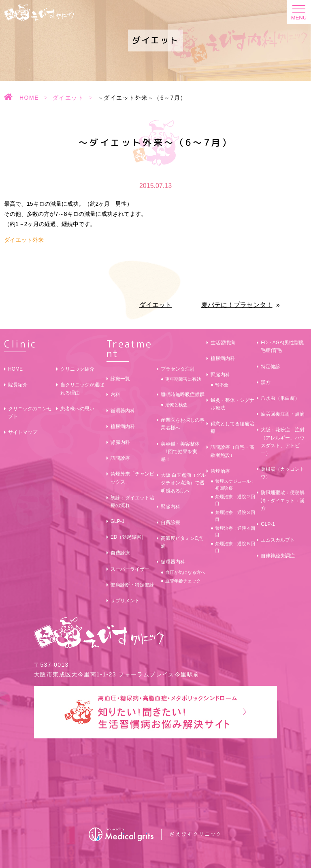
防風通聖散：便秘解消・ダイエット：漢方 (283, 500)
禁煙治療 (220, 471)
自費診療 (120, 553)
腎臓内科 (120, 442)
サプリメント (125, 601)
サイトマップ (23, 432)
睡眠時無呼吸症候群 (183, 395)
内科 (115, 395)
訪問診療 (120, 458)
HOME (29, 98)
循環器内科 (123, 411)
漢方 (266, 382)
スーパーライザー (130, 569)
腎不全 (222, 385)
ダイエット (68, 98)
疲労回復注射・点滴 (283, 414)
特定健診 (271, 367)
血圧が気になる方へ (185, 572)
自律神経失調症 (278, 556)
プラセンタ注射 (178, 369)
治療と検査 (176, 405)
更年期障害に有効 (183, 379)
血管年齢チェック (183, 581)
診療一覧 (120, 379)
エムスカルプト (278, 540)
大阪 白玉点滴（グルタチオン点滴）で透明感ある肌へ (183, 483)
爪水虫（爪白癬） (280, 398)
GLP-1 (118, 521)
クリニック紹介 (77, 369)
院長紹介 (18, 385)
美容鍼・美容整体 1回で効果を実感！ (180, 452)
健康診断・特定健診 (132, 585)
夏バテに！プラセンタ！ (237, 305)
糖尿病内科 (123, 427)
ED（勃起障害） (129, 537)
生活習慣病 (223, 343)
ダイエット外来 (24, 240)
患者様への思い (77, 409)
